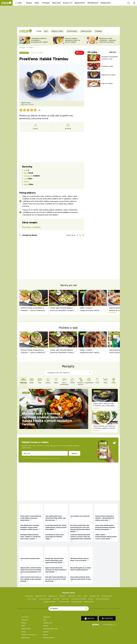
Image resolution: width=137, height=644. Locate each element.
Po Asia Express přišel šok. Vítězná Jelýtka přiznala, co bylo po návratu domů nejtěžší (56, 527)
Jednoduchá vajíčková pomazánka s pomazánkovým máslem (40, 40)
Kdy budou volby (94, 596)
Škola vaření (56, 3)
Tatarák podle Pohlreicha (79, 599)
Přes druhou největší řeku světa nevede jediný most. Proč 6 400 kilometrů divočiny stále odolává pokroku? (80, 528)
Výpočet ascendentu (50, 602)
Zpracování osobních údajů (50, 629)
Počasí (85, 596)
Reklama (24, 623)
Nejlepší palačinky (77, 602)
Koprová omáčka (107, 83)
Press (45, 620)
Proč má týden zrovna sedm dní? (80, 517)
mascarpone (28, 176)
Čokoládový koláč (107, 66)
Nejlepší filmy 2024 (41, 596)
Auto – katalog (32, 599)
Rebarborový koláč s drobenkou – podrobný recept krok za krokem (107, 40)
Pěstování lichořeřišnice (103, 599)
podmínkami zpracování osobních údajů (49, 458)
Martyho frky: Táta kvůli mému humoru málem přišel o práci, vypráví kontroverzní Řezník (55, 560)
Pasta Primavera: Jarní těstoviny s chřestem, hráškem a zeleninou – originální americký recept (104, 428)
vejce (26, 170)
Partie (79, 596)
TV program (63, 596)
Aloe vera (91, 599)
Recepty (29, 3)
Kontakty (46, 626)
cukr (25, 179)
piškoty (26, 181)
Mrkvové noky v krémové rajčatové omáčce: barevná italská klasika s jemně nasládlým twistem (47, 419)
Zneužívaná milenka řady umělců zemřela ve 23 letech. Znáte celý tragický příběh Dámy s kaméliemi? (81, 538)
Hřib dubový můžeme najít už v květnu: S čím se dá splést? (80, 559)
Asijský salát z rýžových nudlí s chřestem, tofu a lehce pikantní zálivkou (105, 406)
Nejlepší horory (53, 596)
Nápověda (46, 632)
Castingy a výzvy (48, 623)
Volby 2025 (56, 599)
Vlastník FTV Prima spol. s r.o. (29, 635)
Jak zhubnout (29, 596)
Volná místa (25, 620)
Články (37, 3)
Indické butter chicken (108, 75)
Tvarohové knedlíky (64, 602)
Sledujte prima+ (106, 3)
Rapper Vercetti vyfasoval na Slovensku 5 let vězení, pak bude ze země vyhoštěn (56, 570)
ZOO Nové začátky (107, 596)
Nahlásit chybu (25, 638)
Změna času (72, 596)
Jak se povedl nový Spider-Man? (30, 559)
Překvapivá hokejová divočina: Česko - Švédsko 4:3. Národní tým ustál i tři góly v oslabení (30, 537)
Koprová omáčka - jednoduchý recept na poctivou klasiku (72, 40)
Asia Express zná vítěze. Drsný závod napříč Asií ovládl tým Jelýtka (54, 537)
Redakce (46, 635)
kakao (26, 184)
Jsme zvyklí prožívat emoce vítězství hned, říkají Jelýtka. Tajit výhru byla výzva (55, 518)
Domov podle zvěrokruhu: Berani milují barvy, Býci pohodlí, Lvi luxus (81, 579)
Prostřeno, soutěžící (37, 53)
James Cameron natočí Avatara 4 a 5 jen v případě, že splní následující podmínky (31, 579)
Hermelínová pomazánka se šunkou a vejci (109, 58)
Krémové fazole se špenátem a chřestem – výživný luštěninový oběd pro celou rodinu (33, 309)
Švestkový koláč (89, 602)
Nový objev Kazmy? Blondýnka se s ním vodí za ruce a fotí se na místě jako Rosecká (56, 579)
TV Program (46, 3)
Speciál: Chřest (80, 3)
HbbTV (23, 626)
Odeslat (74, 453)
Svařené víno (65, 599)
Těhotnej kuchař (93, 3)
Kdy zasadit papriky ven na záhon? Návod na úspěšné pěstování (81, 569)
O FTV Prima (25, 617)
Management (47, 617)
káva (26, 173)
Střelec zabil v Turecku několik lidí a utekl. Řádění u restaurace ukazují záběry (31, 518)
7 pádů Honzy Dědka (45, 599)
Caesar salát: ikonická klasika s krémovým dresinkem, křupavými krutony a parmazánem (63, 309)
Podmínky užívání (26, 629)
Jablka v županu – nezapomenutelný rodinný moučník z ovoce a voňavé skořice (93, 309)
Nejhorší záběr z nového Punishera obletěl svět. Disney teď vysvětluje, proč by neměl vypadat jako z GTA (31, 571)
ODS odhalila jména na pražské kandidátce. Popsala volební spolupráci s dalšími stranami (30, 527)
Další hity (113, 52)
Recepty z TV (68, 3)
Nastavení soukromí (49, 638)
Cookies (24, 632)
